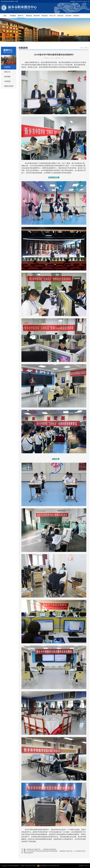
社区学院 (68, 16)
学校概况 (13, 16)
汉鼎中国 (87, 866)
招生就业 (60, 16)
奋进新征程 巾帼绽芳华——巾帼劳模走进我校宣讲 (41, 849)
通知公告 (7, 72)
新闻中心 (21, 16)
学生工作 (52, 16)
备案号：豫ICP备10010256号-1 (29, 866)
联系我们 (76, 16)
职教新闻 (7, 67)
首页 (5, 16)
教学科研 (37, 16)
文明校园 (7, 81)
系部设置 (45, 16)
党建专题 (29, 16)
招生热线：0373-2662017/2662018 (79, 1)
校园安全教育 (9, 86)
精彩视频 (7, 77)
